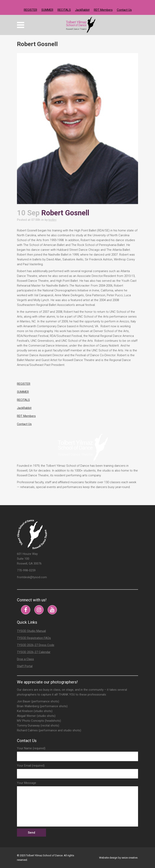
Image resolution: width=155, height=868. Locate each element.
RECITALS (64, 10)
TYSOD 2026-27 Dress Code (36, 645)
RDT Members (103, 10)
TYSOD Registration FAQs (34, 638)
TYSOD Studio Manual (31, 631)
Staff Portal (25, 666)
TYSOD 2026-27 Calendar (34, 652)
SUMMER (47, 10)
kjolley (54, 220)
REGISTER (30, 10)
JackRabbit (82, 10)
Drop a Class (25, 659)
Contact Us (124, 10)
